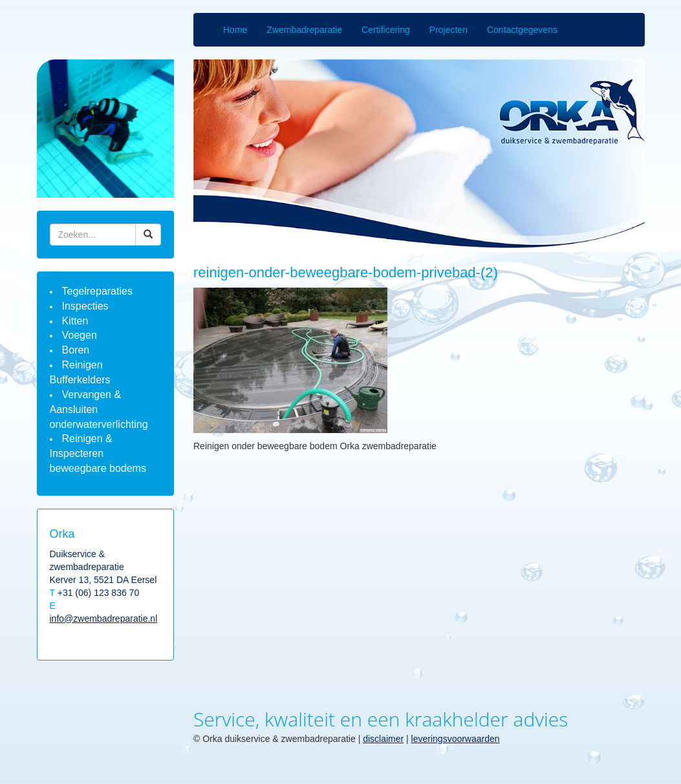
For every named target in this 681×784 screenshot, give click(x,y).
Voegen (80, 335)
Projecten (449, 30)
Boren (76, 350)
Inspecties (85, 306)
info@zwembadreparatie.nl (104, 619)
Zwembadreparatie (304, 30)
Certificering (386, 30)
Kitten (75, 321)
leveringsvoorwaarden (456, 739)
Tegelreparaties (97, 291)
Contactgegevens (522, 30)
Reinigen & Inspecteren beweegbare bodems (98, 453)
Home (235, 30)
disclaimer (383, 739)
